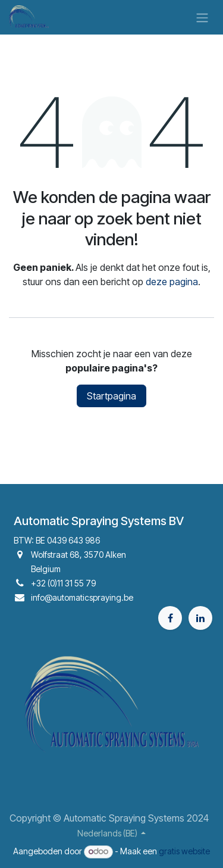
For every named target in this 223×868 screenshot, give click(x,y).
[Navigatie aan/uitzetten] (202, 17)
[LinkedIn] (200, 618)
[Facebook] (170, 618)
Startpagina (111, 396)
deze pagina (172, 282)
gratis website (184, 851)
